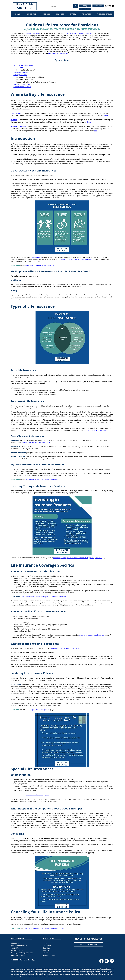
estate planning (36, 257)
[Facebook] (106, 6)
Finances (46, 950)
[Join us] (85, 9)
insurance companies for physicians (65, 648)
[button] (89, 939)
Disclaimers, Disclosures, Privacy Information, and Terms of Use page (34, 976)
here (96, 131)
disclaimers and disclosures (58, 54)
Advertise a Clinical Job (20, 955)
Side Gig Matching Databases (22, 953)
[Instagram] (110, 6)
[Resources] (98, 6)
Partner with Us (17, 950)
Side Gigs (46, 948)
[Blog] (85, 6)
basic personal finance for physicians (79, 33)
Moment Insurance (18, 126)
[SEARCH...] (60, 6)
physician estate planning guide (37, 795)
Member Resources (50, 955)
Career (45, 953)
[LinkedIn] (113, 6)
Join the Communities (19, 946)
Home (45, 943)
